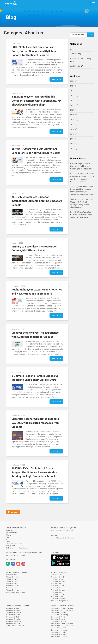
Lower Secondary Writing (15, 626)
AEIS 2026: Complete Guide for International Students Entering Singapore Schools (37, 201)
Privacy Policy (11, 546)
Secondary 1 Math (13, 608)
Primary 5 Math (57, 583)
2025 (72, 86)
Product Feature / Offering (81, 59)
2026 (72, 81)
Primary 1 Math (12, 575)
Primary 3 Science (13, 588)
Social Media (75, 66)
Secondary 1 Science (13, 613)
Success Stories (12, 533)
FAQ (7, 537)
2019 (72, 115)
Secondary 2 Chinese (14, 623)
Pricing (8, 535)
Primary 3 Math (12, 583)
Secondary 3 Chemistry (60, 615)
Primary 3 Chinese (13, 590)
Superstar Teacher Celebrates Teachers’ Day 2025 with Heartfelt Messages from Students (35, 423)
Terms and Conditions (14, 544)
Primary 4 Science (58, 579)
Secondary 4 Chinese (59, 637)
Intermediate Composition (16, 592)
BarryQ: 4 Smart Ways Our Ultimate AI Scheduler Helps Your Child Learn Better (81, 215)
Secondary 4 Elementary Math (62, 623)
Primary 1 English (12, 577)
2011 (72, 149)
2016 (72, 129)
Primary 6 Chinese (58, 599)
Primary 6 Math (57, 592)
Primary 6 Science (58, 597)
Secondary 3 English (59, 613)
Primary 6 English (58, 594)
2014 (72, 139)
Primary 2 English (12, 581)
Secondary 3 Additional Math (62, 610)
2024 (72, 91)
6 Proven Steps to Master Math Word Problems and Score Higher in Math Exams (81, 166)
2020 (72, 110)
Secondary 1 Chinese (14, 615)
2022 (72, 100)
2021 (72, 105)
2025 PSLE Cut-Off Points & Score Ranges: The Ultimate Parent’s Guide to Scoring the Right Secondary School (35, 472)
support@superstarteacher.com (63, 538)
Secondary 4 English (59, 628)
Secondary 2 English (13, 619)
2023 (72, 96)
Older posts (13, 512)
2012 (72, 144)
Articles (73, 54)
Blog (7, 539)
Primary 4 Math (57, 575)
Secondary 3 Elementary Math (62, 608)
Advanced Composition (60, 601)
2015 (72, 134)
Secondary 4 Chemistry (60, 630)
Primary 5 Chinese (58, 590)
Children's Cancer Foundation (17, 548)
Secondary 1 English (13, 610)
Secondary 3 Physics (59, 617)
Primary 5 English (58, 586)
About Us (9, 531)
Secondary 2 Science (13, 621)
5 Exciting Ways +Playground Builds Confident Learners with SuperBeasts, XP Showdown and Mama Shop (36, 101)
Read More (56, 79)
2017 (72, 124)
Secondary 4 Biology (59, 634)
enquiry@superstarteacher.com (63, 531)
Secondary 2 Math (13, 617)
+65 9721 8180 (19, 555)
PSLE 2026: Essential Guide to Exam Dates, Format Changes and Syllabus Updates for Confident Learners (34, 51)
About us (74, 49)
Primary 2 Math (12, 579)
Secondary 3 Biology (59, 619)
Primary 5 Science (58, 588)
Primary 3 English (12, 586)
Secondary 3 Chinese (59, 621)
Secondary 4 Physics (59, 632)
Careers (9, 542)
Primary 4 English (58, 577)
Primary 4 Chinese (58, 581)
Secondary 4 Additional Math (62, 626)
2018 (72, 120)
